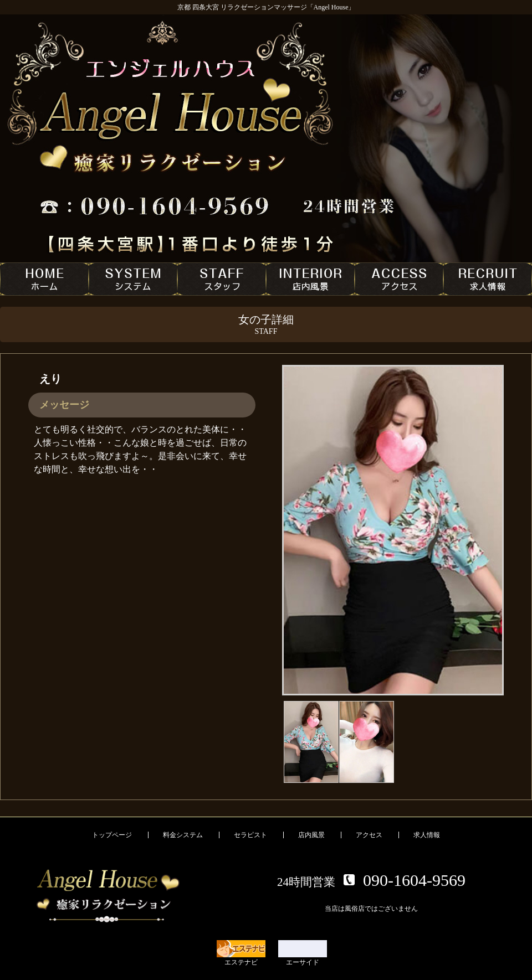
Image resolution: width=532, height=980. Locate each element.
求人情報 (427, 835)
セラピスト (250, 835)
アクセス (369, 835)
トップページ (112, 835)
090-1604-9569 (414, 880)
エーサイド (303, 953)
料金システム (183, 835)
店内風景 (311, 835)
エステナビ (241, 953)
